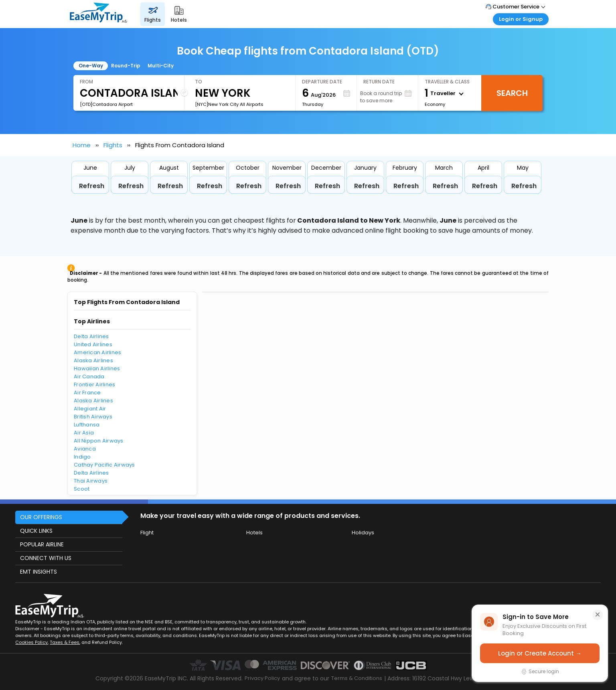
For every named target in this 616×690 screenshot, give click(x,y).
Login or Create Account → (540, 653)
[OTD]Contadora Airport (106, 104)
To (199, 82)
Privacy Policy (262, 678)
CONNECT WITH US (46, 558)
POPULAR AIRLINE (42, 544)
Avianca (85, 449)
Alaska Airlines (93, 360)
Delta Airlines (91, 336)
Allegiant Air (90, 409)
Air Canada (89, 376)
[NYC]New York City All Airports (229, 104)
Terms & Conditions (357, 678)
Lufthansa (87, 425)
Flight (147, 533)
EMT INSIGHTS (38, 572)
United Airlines (93, 344)
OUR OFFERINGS (41, 517)
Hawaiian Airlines (97, 368)
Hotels (254, 533)
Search (512, 93)
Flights (113, 145)
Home (82, 145)
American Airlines (97, 352)
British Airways (93, 417)
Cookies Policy (31, 642)
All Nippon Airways (99, 441)
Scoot (82, 489)
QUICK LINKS (36, 531)
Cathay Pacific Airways (104, 465)
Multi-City (161, 66)
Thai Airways (91, 481)
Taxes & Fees (65, 642)
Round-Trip (126, 66)
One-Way (91, 66)
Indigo (82, 457)
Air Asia (84, 433)
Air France (87, 393)
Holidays (363, 533)
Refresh (92, 186)
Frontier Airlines (94, 385)
